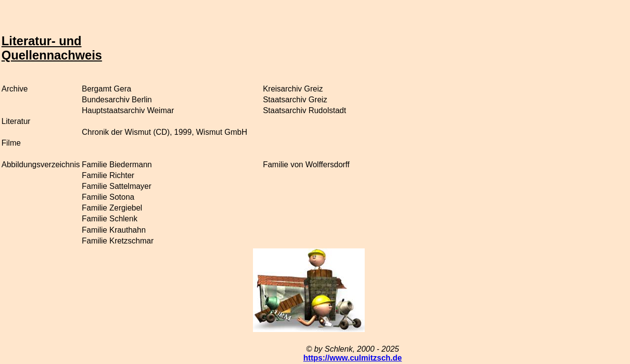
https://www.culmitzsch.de (352, 358)
